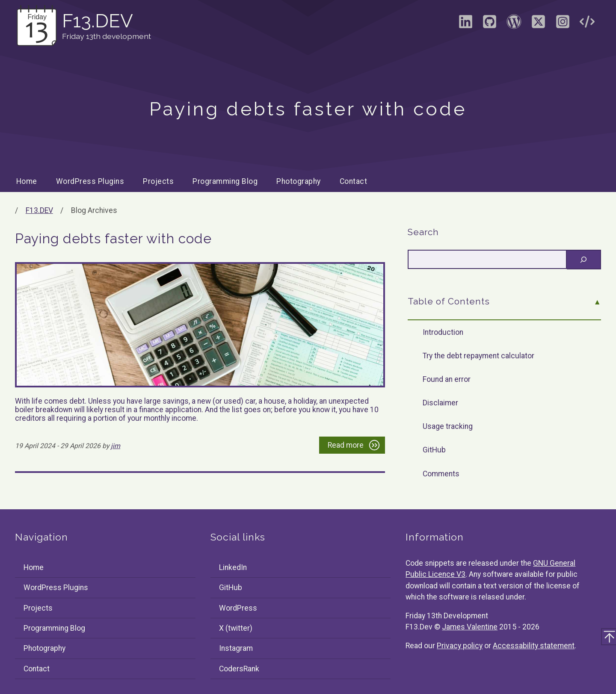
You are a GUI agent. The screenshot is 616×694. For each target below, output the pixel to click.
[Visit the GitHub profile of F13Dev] (490, 24)
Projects (158, 181)
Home (27, 181)
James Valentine (470, 627)
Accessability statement (534, 646)
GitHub (434, 450)
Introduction (443, 332)
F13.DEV (39, 210)
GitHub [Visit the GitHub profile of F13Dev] (231, 588)
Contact (354, 181)
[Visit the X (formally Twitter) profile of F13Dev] (538, 24)
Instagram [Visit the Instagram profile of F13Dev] (236, 648)
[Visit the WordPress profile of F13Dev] (514, 24)
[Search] (584, 260)
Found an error (447, 379)
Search (423, 232)
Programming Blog (225, 181)
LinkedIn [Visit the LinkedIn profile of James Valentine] (233, 567)
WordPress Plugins (90, 181)
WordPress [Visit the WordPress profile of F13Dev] (238, 608)
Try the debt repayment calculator (478, 356)
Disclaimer (440, 403)
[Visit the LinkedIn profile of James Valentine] (465, 24)
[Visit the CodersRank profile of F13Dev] (587, 24)
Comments (441, 474)
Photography (299, 181)
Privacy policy (460, 646)
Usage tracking (448, 426)
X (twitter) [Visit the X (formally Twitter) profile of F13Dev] (236, 628)
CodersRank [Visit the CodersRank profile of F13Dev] (239, 669)
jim (115, 446)
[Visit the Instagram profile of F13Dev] (563, 24)
